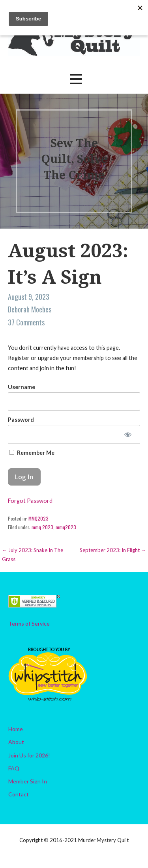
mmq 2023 (42, 527)
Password (21, 420)
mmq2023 (66, 527)
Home (16, 729)
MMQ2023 (38, 518)
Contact (19, 794)
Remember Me (32, 453)
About (16, 742)
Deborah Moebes (30, 309)
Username (22, 387)
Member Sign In (28, 781)
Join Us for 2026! (29, 755)
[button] (76, 79)
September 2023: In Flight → (113, 550)
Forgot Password (30, 501)
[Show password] (128, 434)
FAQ (14, 768)
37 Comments (26, 322)
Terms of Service (29, 623)
